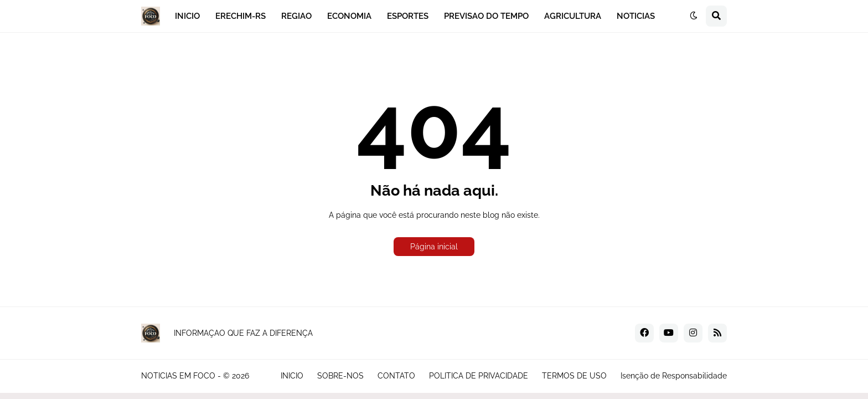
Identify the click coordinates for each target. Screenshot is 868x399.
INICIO (292, 376)
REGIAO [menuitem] (296, 16)
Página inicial (434, 247)
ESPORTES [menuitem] (408, 16)
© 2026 (236, 376)
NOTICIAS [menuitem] (636, 16)
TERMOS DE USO (574, 376)
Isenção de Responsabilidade (674, 376)
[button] (694, 16)
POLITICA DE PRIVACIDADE (479, 376)
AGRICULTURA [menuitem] (573, 16)
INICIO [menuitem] (187, 16)
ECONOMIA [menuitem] (349, 16)
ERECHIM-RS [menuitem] (241, 16)
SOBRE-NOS (340, 376)
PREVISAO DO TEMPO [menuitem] (486, 16)
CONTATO (396, 376)
